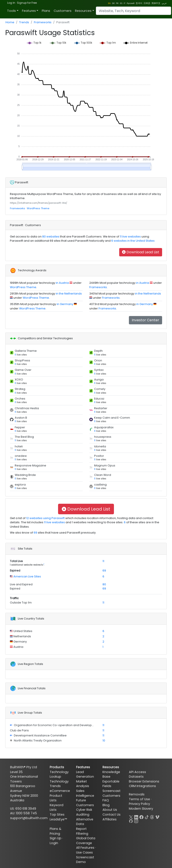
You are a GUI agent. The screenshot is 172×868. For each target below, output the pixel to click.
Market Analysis (83, 784)
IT (124, 3)
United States (23, 631)
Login (54, 843)
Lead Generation (85, 774)
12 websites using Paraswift (45, 518)
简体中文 (156, 3)
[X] (131, 816)
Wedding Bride (25, 475)
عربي (164, 3)
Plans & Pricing (56, 831)
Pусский (131, 3)
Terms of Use (139, 799)
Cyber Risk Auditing (84, 812)
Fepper (20, 427)
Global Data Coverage (86, 841)
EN (109, 3)
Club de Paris (19, 730)
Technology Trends (59, 784)
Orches (20, 399)
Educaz (99, 399)
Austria (18, 647)
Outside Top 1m (21, 603)
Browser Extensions (144, 781)
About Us (110, 810)
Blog (106, 805)
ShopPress (22, 360)
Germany (20, 642)
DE (113, 3)
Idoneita (100, 446)
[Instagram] (136, 820)
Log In (11, 3)
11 (15, 355)
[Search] (134, 11)
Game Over (23, 370)
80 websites (50, 237)
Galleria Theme (26, 351)
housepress (103, 437)
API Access (137, 772)
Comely (100, 389)
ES (121, 3)
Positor (99, 456)
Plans (46, 11)
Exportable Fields (111, 784)
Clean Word (103, 475)
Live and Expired (21, 584)
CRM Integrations (142, 786)
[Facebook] (141, 816)
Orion (98, 360)
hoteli (19, 446)
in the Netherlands (69, 294)
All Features (85, 848)
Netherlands (22, 636)
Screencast (112, 791)
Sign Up (56, 838)
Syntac (99, 370)
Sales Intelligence (85, 793)
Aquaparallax (104, 427)
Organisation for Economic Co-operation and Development (56, 725)
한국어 (139, 3)
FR (117, 3)
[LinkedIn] (136, 816)
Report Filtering (82, 831)
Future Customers (85, 803)
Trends (24, 22)
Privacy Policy (139, 804)
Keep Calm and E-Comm (112, 418)
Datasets (136, 777)
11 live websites (130, 237)
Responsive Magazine (30, 465)
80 (104, 584)
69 (35, 533)
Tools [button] (11, 11)
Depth (98, 351)
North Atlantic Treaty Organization (37, 740)
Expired (15, 571)
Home (10, 22)
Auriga (99, 380)
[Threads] (152, 816)
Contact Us (112, 814)
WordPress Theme (38, 208)
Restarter (101, 408)
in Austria (62, 283)
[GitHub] (131, 820)
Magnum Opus (105, 465)
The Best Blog (24, 437)
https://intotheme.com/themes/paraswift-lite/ (38, 203)
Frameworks (43, 22)
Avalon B (21, 418)
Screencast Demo (85, 860)
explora (20, 485)
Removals (137, 794)
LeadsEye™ (58, 819)
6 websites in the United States (133, 241)
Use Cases (84, 852)
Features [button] (29, 11)
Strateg (20, 389)
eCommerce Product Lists (60, 796)
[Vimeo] (157, 816)
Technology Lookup (59, 774)
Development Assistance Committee (40, 735)
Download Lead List (141, 252)
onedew (21, 456)
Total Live (16, 561)
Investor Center (145, 320)
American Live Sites (27, 576)
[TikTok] (147, 816)
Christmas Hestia (27, 408)
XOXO (19, 380)
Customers (63, 11)
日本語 (147, 3)
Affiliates (110, 819)
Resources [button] (83, 11)
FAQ (106, 800)
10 (104, 740)
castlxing (100, 485)
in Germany (65, 304)
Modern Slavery (141, 809)
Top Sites (57, 814)
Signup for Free (27, 3)
